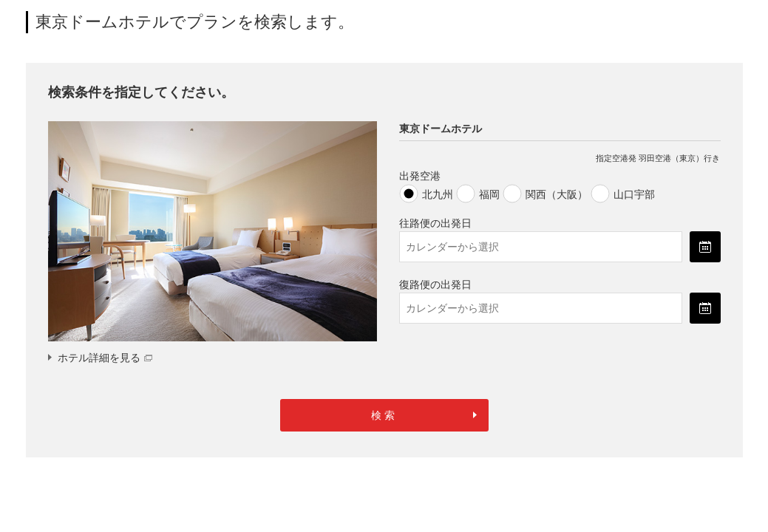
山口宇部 (634, 194)
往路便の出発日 (435, 223)
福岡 (489, 194)
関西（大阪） (557, 194)
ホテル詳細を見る (105, 358)
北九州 (438, 194)
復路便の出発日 (435, 284)
